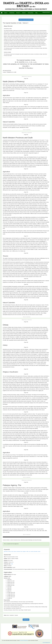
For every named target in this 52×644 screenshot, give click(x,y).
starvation (36, 552)
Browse (18, 13)
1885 (12, 564)
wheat (39, 552)
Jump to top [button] (26, 620)
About (6, 13)
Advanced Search (46, 12)
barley (9, 552)
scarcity (32, 552)
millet (27, 552)
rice (29, 552)
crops (12, 552)
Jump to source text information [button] (26, 20)
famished (18, 552)
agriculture (6, 552)
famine (15, 552)
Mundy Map (31, 13)
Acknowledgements (46, 643)
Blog (36, 13)
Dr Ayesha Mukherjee (24, 640)
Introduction (12, 13)
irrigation (24, 552)
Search (24, 13)
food (21, 552)
